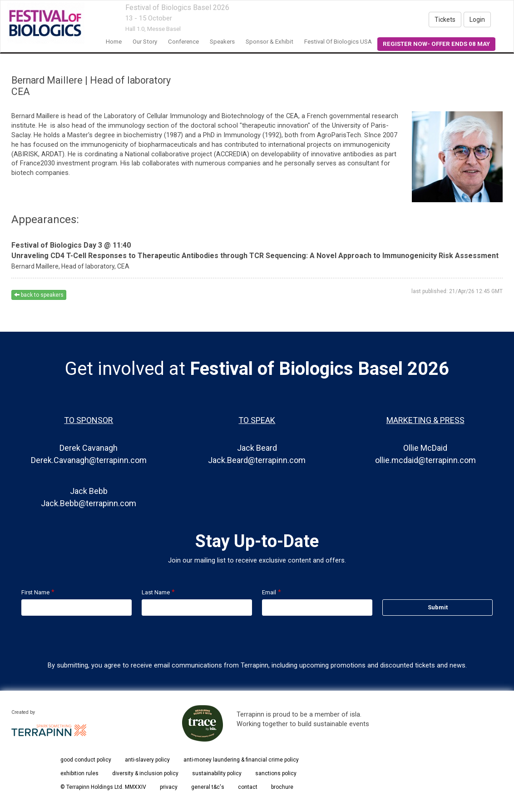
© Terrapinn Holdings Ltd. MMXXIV (103, 787)
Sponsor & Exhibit (269, 42)
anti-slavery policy (147, 760)
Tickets (445, 20)
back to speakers (39, 295)
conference (183, 42)
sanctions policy (276, 773)
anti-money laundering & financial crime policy (241, 760)
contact (248, 787)
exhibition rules (79, 773)
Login (477, 20)
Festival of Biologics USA (338, 42)
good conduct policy (86, 760)
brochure (282, 787)
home (114, 42)
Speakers (222, 42)
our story (145, 42)
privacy (169, 787)
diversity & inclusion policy (145, 773)
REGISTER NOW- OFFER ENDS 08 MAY (436, 44)
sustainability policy (217, 773)
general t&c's (208, 787)
